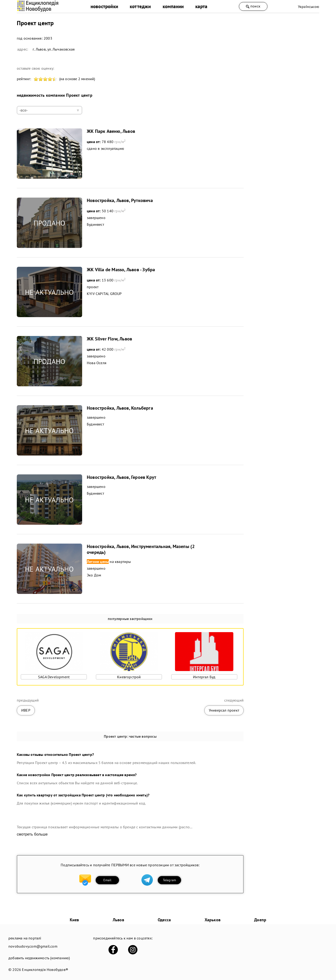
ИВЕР (26, 710)
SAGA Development (54, 677)
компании (173, 6)
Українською (309, 7)
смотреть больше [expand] (32, 834)
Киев (74, 920)
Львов (118, 920)
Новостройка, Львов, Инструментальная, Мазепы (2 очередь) (141, 549)
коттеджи (140, 6)
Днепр (260, 920)
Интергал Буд (204, 677)
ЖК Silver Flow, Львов (109, 339)
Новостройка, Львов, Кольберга (120, 408)
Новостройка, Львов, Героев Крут (121, 477)
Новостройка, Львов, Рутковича (120, 200)
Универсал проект (224, 710)
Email (107, 880)
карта (201, 6)
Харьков (213, 920)
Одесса (164, 920)
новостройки (104, 6)
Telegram (170, 880)
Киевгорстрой (129, 677)
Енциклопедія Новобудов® (45, 970)
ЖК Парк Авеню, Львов (111, 131)
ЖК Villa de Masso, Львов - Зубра (121, 270)
